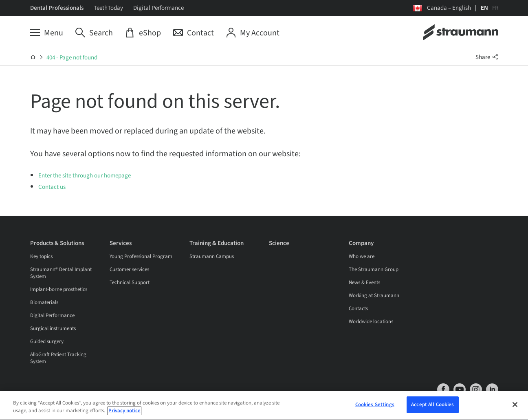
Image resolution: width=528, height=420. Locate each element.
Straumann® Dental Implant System (61, 273)
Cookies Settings (375, 406)
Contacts (358, 308)
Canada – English (449, 8)
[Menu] (47, 33)
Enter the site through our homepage (85, 176)
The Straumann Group (374, 269)
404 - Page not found (72, 58)
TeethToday (108, 8)
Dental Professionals (57, 8)
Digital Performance (158, 8)
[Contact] (194, 33)
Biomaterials (44, 302)
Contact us (52, 187)
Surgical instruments (53, 328)
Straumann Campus (212, 256)
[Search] (94, 33)
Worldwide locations (371, 322)
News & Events (364, 282)
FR (495, 8)
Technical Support (130, 282)
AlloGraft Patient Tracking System (58, 358)
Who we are (362, 256)
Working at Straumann (374, 295)
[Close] (515, 406)
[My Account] (253, 33)
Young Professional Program (141, 256)
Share (487, 57)
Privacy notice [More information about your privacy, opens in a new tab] (124, 412)
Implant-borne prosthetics (59, 289)
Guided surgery (47, 341)
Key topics (41, 256)
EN (484, 8)
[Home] (33, 57)
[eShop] (143, 33)
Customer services (129, 269)
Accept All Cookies (432, 406)
